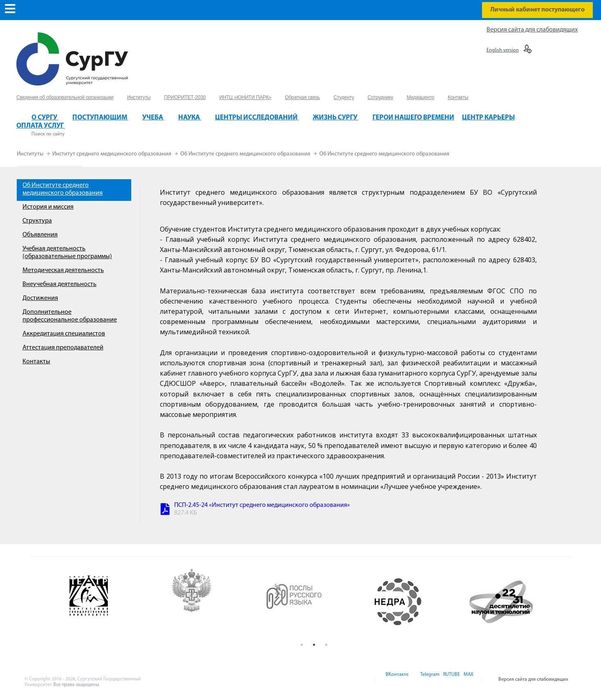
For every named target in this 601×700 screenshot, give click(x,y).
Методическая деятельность (63, 270)
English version (503, 50)
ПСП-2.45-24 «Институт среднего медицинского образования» (262, 505)
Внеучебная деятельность (59, 284)
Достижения (40, 298)
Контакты (36, 362)
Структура (37, 221)
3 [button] (326, 645)
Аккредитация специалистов (64, 334)
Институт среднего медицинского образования (112, 154)
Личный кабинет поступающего (537, 10)
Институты (31, 154)
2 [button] (314, 645)
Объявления (40, 235)
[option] (109, 602)
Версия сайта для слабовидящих (532, 30)
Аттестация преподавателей (63, 348)
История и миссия (48, 207)
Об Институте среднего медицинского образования (246, 154)
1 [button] (302, 645)
